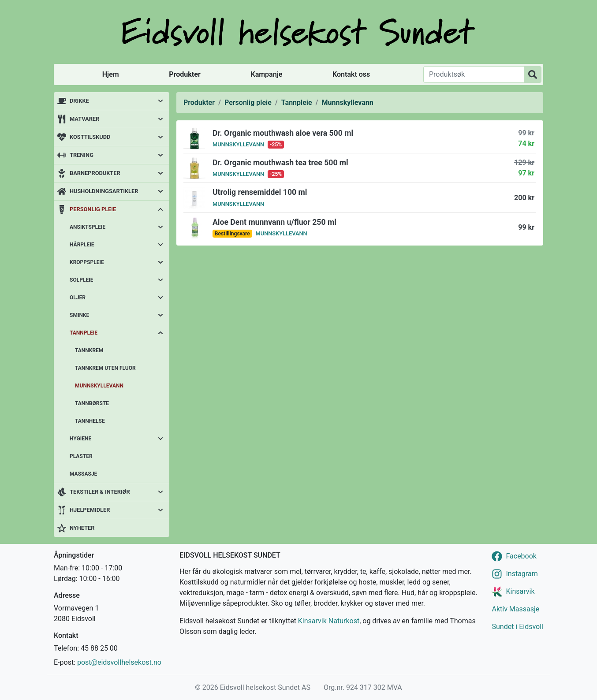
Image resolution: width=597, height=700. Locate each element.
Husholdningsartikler (104, 191)
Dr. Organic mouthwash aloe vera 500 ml (283, 133)
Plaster (81, 456)
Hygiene (80, 439)
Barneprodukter (95, 173)
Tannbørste (92, 403)
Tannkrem (89, 350)
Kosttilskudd (90, 137)
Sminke (79, 315)
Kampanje (266, 74)
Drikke (79, 101)
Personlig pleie (93, 209)
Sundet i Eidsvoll (517, 627)
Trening (82, 155)
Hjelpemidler (90, 510)
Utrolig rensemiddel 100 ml (260, 192)
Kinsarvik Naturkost (329, 621)
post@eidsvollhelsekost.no (119, 662)
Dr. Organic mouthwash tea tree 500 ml (280, 163)
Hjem (111, 74)
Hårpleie (82, 245)
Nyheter (82, 528)
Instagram (522, 574)
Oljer (78, 298)
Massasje (83, 474)
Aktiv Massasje (515, 609)
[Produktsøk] (474, 74)
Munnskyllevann (99, 386)
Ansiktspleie (88, 227)
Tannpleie (84, 333)
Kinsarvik (520, 591)
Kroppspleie (87, 262)
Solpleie (81, 280)
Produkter (185, 74)
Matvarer (84, 119)
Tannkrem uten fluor (105, 368)
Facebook (521, 556)
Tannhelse (90, 421)
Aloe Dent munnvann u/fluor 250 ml (274, 222)
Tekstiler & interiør (100, 492)
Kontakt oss (351, 74)
